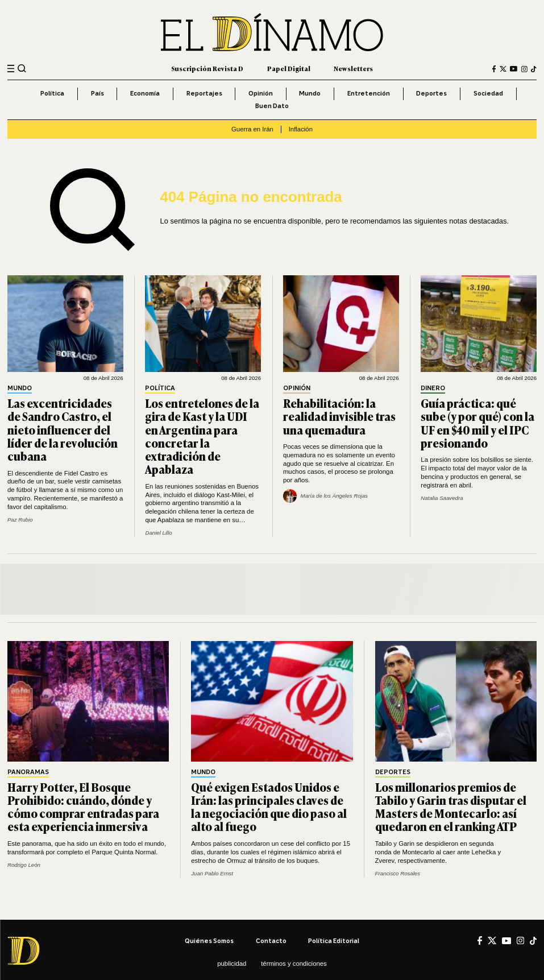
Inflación (301, 129)
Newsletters (353, 68)
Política (52, 93)
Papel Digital (289, 68)
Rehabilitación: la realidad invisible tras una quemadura (339, 416)
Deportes (431, 93)
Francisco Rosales (398, 873)
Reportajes (204, 93)
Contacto (271, 941)
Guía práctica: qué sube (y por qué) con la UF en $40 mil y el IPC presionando (477, 423)
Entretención (369, 93)
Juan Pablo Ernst (212, 873)
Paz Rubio (20, 520)
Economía (145, 93)
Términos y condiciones (294, 964)
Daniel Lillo (158, 533)
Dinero (433, 388)
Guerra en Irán (252, 129)
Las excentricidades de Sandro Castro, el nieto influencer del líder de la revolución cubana (63, 429)
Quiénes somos (209, 941)
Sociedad (488, 93)
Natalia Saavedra (442, 498)
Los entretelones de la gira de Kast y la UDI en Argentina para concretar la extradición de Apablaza (202, 436)
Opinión (261, 93)
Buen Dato (272, 106)
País (97, 93)
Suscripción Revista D (207, 68)
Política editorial (334, 941)
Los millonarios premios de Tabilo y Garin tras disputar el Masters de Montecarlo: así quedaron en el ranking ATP (451, 807)
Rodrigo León (24, 865)
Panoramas (28, 772)
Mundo (310, 93)
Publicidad (232, 964)
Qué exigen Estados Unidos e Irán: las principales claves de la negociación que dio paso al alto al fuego (269, 807)
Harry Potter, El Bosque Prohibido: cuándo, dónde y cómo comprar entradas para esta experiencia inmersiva (83, 807)
